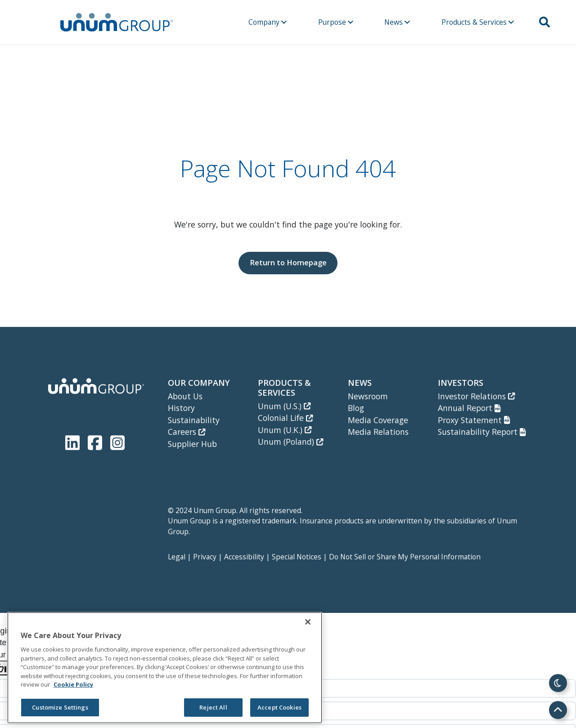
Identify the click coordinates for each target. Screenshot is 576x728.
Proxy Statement (474, 420)
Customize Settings (60, 707)
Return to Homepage (288, 262)
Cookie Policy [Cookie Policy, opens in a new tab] (73, 684)
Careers (187, 432)
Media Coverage (378, 420)
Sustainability (194, 420)
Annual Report (469, 408)
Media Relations (378, 432)
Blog (356, 408)
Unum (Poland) (290, 442)
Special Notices (297, 557)
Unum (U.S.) (284, 406)
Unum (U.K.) (285, 430)
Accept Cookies (279, 707)
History (181, 408)
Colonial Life (285, 418)
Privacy (205, 557)
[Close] (308, 622)
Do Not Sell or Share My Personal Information (405, 557)
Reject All (213, 707)
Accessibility (244, 557)
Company (268, 22)
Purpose (336, 22)
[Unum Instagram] (117, 441)
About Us (185, 396)
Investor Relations (476, 396)
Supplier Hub (192, 444)
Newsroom (368, 396)
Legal (177, 557)
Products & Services (478, 22)
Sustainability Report (482, 432)
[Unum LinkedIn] (74, 441)
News (397, 22)
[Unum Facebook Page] (97, 441)
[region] (165, 668)
